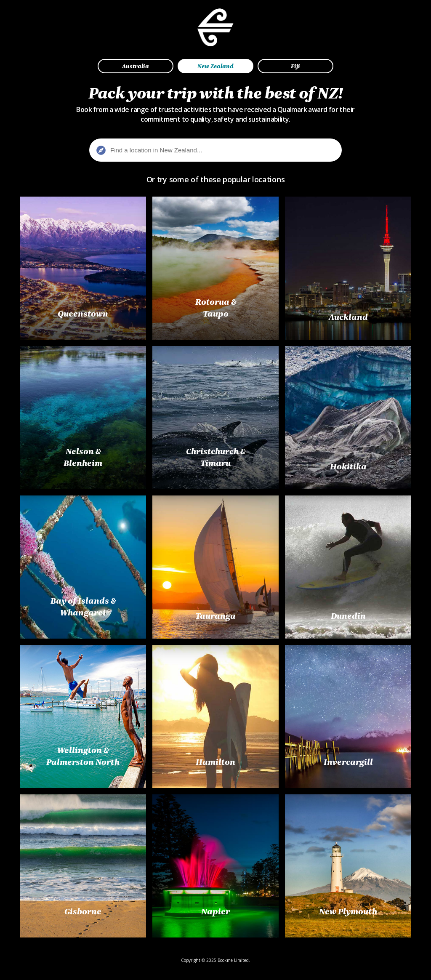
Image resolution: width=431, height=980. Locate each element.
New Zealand (215, 66)
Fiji (295, 66)
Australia (136, 66)
